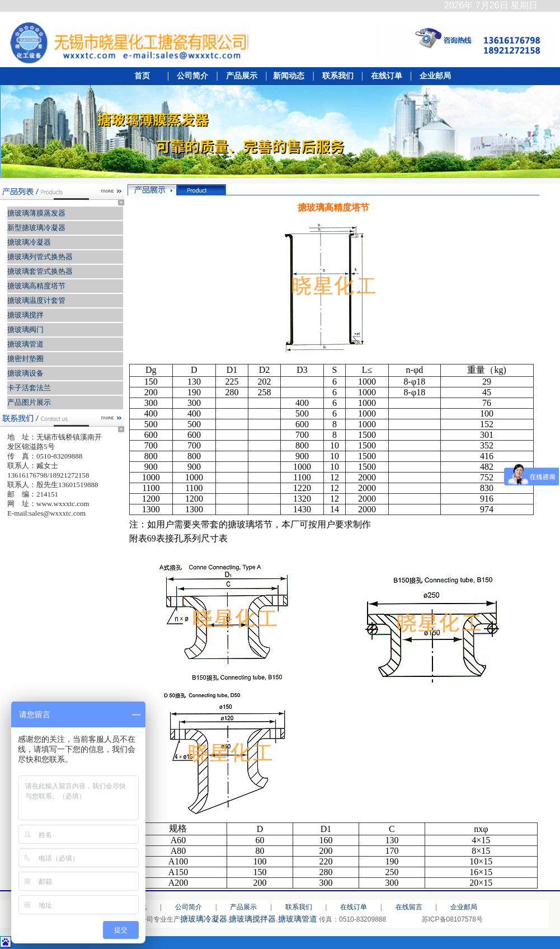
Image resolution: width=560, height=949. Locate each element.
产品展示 (241, 76)
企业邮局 (432, 76)
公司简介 (192, 76)
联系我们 (338, 76)
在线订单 (387, 76)
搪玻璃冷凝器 (204, 919)
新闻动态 (289, 76)
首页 (145, 76)
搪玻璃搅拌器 (252, 919)
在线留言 (409, 907)
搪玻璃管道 (298, 919)
